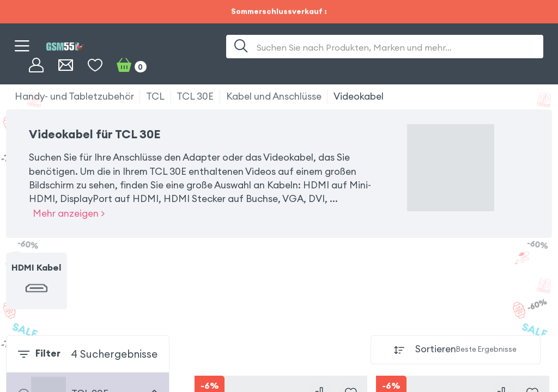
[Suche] (241, 47)
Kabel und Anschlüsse (274, 96)
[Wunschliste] (95, 66)
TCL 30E (195, 96)
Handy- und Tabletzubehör (74, 96)
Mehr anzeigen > (69, 213)
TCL (155, 96)
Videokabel (359, 96)
